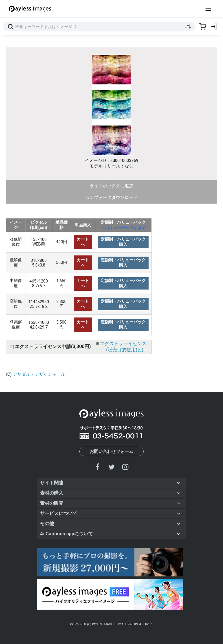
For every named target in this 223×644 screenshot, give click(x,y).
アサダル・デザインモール (39, 374)
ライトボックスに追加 (111, 186)
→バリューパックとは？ (123, 227)
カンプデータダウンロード (111, 197)
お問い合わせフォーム (111, 451)
